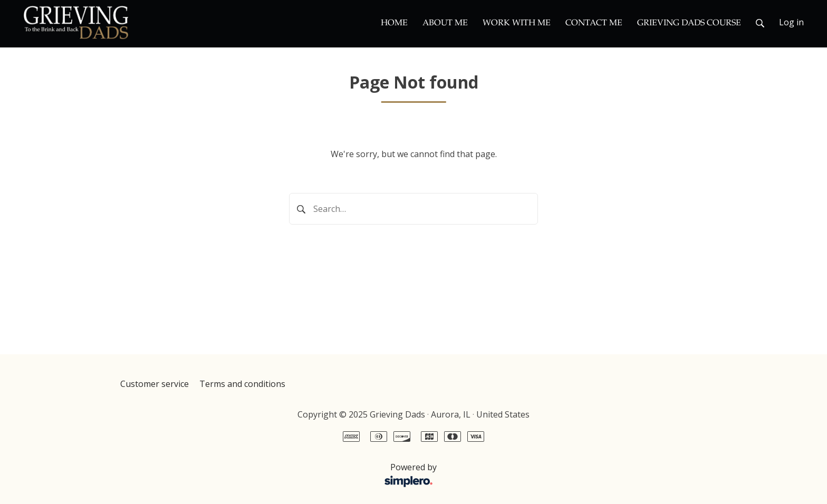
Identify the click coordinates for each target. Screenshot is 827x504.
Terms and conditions (242, 384)
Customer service (155, 384)
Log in (791, 22)
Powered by (281, 476)
